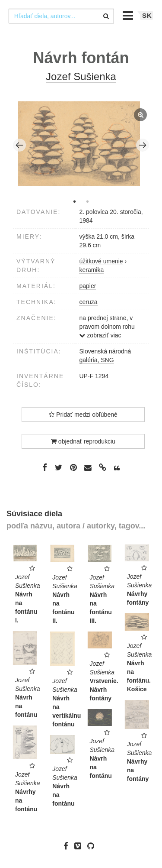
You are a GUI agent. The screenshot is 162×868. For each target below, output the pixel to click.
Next (143, 145)
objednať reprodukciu (83, 441)
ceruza (88, 302)
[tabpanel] (81, 145)
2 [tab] (88, 201)
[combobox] (61, 16)
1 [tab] (75, 201)
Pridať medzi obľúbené (83, 415)
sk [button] (147, 15)
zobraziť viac (100, 335)
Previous (19, 145)
